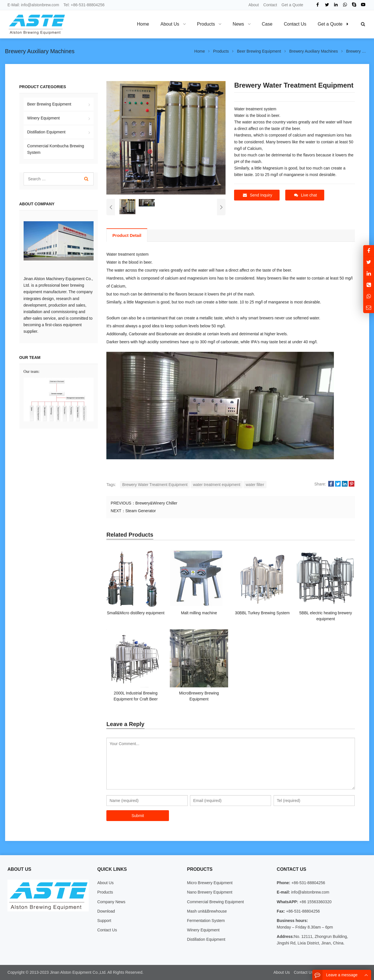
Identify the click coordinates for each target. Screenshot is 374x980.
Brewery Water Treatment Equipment (155, 485)
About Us (106, 883)
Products (105, 892)
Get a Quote (292, 5)
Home (143, 24)
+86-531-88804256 (88, 5)
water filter (255, 485)
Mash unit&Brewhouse (207, 911)
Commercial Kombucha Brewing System (56, 149)
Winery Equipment (44, 118)
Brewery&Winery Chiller (156, 503)
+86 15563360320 (315, 902)
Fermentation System (206, 921)
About (254, 5)
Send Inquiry (258, 195)
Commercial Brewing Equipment (215, 902)
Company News (111, 902)
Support (104, 921)
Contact (270, 5)
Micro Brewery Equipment (210, 883)
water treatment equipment (217, 485)
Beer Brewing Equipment (49, 104)
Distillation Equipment (47, 132)
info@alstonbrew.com (40, 5)
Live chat (305, 195)
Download (106, 911)
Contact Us (107, 930)
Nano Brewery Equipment (210, 892)
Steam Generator (141, 511)
